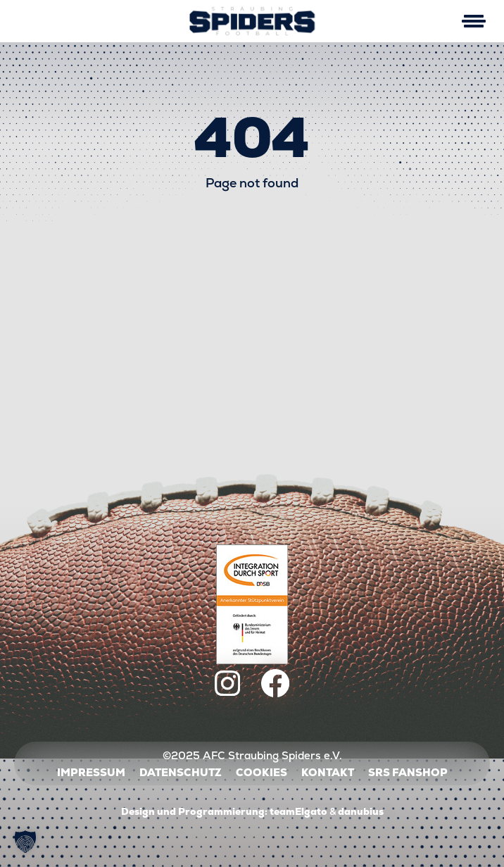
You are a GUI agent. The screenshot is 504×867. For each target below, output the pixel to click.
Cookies (262, 772)
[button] (25, 842)
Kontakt (328, 772)
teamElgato (298, 811)
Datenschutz (181, 772)
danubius (361, 811)
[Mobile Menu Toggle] (473, 21)
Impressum (91, 772)
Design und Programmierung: (194, 811)
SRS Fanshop (408, 772)
